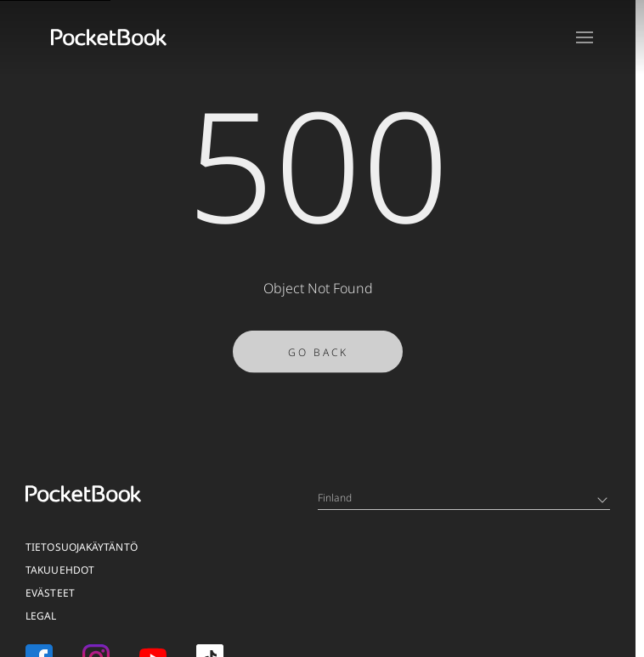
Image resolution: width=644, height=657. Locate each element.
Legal (41, 616)
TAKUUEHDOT (60, 570)
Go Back (318, 356)
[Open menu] (585, 37)
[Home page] (109, 37)
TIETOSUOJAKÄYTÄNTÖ (82, 547)
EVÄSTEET (50, 593)
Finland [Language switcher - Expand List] (463, 498)
